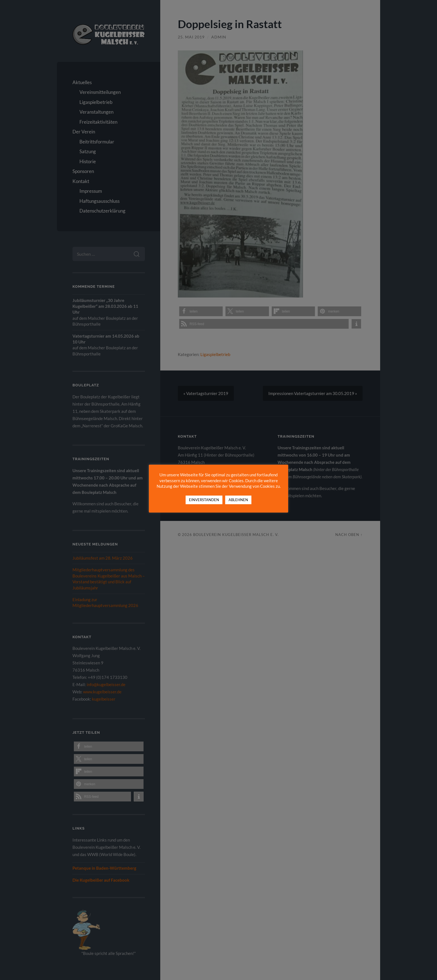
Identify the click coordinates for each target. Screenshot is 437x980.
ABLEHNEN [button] (238, 501)
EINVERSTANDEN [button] (204, 501)
